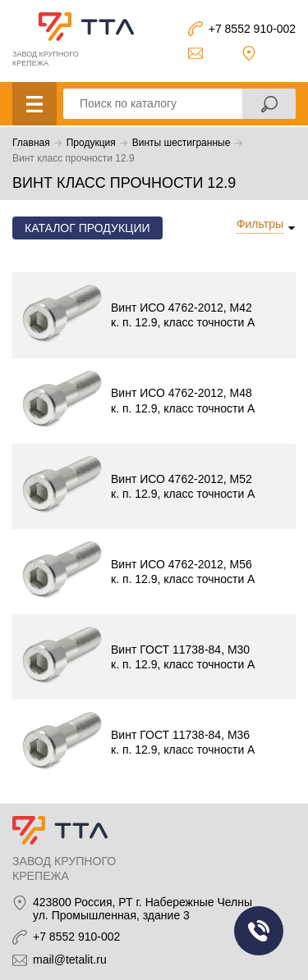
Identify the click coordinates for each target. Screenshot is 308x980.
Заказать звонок (259, 931)
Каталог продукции (87, 228)
